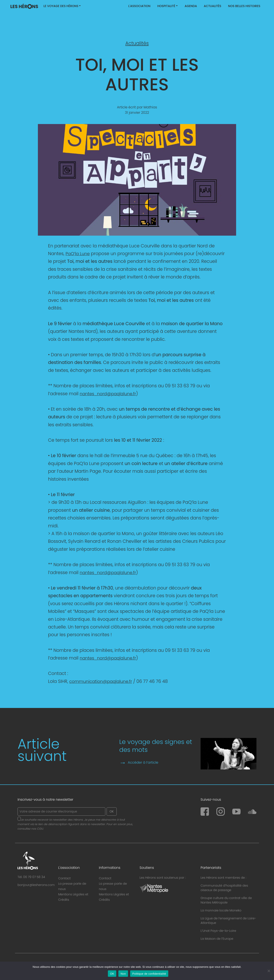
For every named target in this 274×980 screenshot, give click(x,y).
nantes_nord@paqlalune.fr (109, 394)
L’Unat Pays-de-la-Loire (218, 931)
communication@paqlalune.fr (102, 681)
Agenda (191, 6)
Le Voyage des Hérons (61, 6)
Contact (64, 878)
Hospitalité (166, 6)
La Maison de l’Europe (217, 939)
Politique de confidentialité (149, 974)
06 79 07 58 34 (34, 877)
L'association (139, 6)
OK (112, 974)
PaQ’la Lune (78, 254)
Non (123, 974)
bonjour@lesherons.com (36, 885)
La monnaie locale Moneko (221, 910)
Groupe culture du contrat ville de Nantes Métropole (226, 900)
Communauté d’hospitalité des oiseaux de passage (224, 888)
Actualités (213, 6)
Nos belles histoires (244, 6)
